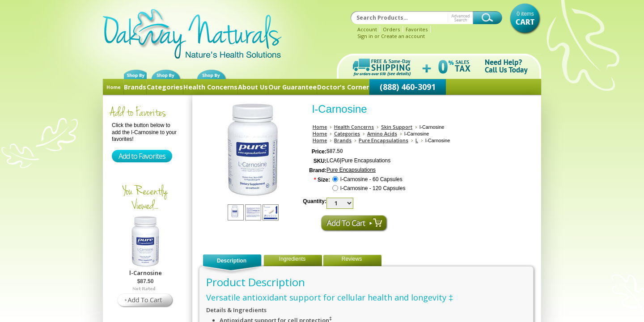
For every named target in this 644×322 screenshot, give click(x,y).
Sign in (365, 36)
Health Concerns (210, 87)
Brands (135, 87)
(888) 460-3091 (408, 87)
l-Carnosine (146, 273)
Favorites (417, 29)
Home (114, 87)
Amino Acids (382, 133)
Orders (391, 29)
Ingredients (292, 259)
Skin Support (397, 127)
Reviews (352, 259)
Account (367, 29)
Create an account (403, 36)
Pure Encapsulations (383, 140)
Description (232, 261)
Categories (165, 87)
